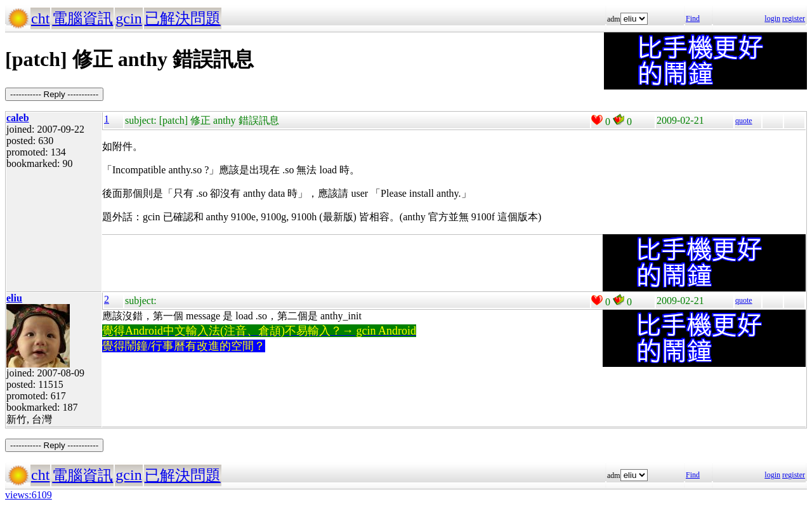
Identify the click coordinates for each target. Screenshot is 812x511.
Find (693, 18)
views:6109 (29, 495)
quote (744, 121)
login (772, 18)
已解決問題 (183, 18)
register (794, 18)
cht (40, 18)
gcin (128, 18)
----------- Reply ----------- (54, 94)
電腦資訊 (82, 18)
